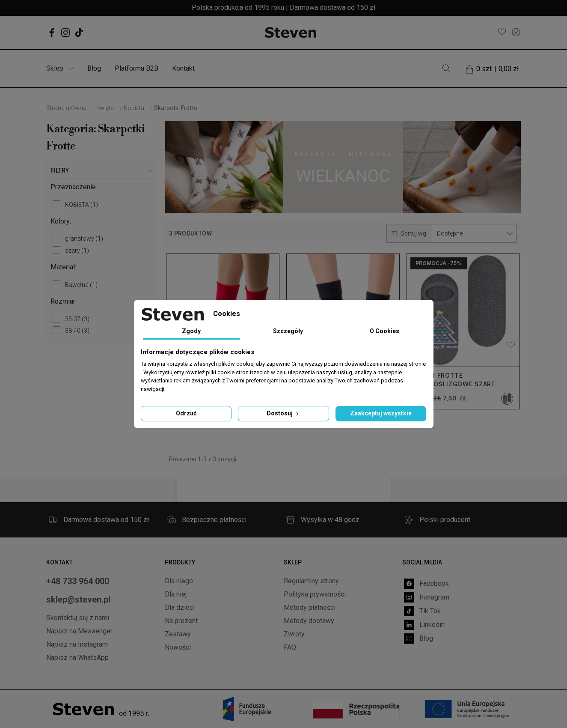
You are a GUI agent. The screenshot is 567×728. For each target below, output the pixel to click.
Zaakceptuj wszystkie (381, 413)
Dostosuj (283, 413)
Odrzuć (186, 413)
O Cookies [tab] (384, 331)
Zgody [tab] (191, 331)
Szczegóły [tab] (288, 331)
